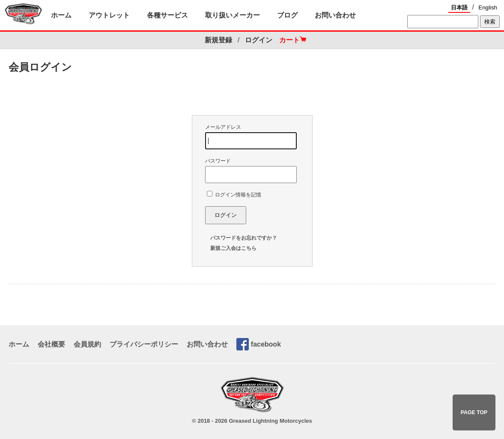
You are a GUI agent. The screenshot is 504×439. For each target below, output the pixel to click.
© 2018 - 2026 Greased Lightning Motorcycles (252, 421)
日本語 (459, 7)
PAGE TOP (474, 412)
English (488, 7)
